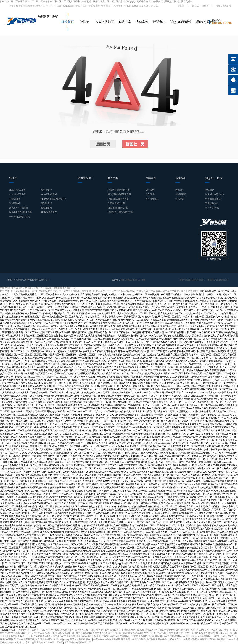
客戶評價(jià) (152, 199)
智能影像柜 (46, 203)
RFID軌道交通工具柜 (20, 217)
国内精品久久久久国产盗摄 (104, 633)
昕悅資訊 (180, 190)
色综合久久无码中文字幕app (19, 642)
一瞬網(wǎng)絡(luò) (219, 280)
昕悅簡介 (210, 190)
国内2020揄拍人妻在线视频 (115, 636)
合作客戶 (150, 194)
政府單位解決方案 (117, 203)
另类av (224, 639)
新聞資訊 (159, 22)
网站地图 (197, 291)
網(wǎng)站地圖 (200, 6)
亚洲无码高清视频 (62, 633)
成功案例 (142, 22)
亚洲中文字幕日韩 (25, 639)
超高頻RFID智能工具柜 (21, 212)
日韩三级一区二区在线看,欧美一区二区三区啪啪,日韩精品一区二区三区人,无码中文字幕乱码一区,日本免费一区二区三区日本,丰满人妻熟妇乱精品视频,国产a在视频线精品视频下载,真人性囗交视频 (96, 1)
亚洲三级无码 (220, 633)
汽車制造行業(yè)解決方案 (121, 212)
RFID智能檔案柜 (49, 194)
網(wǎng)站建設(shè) (196, 280)
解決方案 (125, 22)
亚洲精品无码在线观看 (133, 630)
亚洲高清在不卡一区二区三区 (49, 642)
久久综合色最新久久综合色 (49, 639)
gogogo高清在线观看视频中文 (78, 639)
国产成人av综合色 (80, 633)
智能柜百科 (181, 194)
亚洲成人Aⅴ (151, 630)
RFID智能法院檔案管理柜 (53, 199)
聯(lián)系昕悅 (223, 6)
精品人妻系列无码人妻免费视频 (195, 636)
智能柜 (181, 6)
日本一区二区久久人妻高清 (218, 630)
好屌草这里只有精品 (210, 639)
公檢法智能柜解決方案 (119, 190)
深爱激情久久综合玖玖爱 (133, 639)
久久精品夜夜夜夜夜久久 (88, 636)
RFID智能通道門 (49, 212)
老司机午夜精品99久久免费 (62, 636)
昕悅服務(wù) (212, 203)
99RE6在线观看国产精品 (161, 633)
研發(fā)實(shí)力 (213, 199)
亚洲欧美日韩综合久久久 (108, 630)
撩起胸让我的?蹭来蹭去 (167, 636)
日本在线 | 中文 (181, 633)
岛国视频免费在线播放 (158, 639)
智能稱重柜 (15, 203)
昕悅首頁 (68, 22)
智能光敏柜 (46, 190)
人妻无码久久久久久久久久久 (33, 630)
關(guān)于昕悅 (181, 22)
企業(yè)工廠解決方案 (118, 199)
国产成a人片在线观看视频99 (37, 633)
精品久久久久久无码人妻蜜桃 (184, 639)
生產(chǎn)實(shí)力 (215, 194)
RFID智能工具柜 (17, 190)
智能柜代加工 (105, 22)
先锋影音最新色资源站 (169, 630)
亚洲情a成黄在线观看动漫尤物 (133, 633)
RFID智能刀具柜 (17, 194)
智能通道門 (46, 208)
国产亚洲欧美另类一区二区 (78, 642)
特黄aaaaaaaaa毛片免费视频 (107, 639)
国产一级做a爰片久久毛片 (61, 630)
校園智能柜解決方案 (118, 208)
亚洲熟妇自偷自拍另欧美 (142, 636)
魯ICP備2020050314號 (131, 280)
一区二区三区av (219, 636)
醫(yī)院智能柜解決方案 (119, 194)
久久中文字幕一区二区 (192, 630)
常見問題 (180, 199)
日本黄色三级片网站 (85, 630)
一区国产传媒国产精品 (201, 633)
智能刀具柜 (15, 199)
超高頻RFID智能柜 (19, 208)
